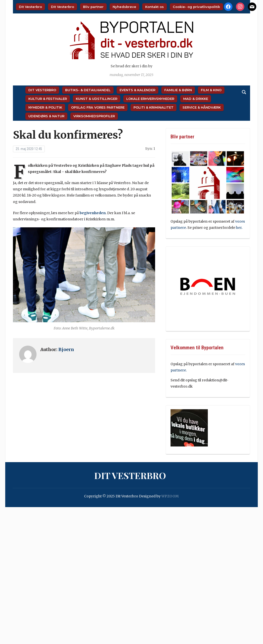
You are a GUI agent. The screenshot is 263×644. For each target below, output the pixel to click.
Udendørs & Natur (46, 116)
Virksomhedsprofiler (94, 116)
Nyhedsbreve (124, 7)
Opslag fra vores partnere (98, 107)
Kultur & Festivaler (48, 99)
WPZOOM (170, 496)
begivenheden (93, 213)
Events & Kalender (137, 90)
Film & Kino (211, 90)
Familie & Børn (178, 90)
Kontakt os (154, 7)
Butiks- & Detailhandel (88, 90)
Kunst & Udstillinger (97, 99)
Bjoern (66, 349)
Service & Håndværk (202, 107)
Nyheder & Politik (45, 107)
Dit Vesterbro (30, 7)
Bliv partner (93, 7)
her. (239, 228)
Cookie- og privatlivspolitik (196, 7)
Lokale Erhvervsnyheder (150, 99)
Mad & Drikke (196, 99)
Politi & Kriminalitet (153, 107)
